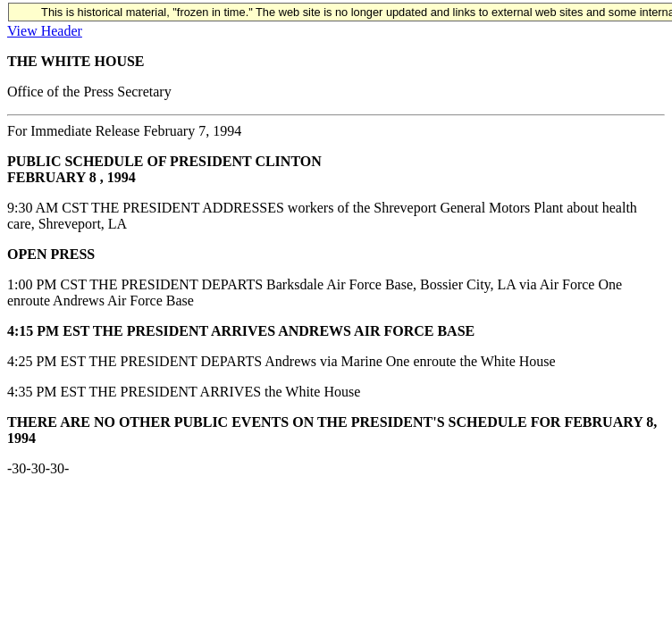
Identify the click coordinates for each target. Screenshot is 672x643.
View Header (45, 31)
